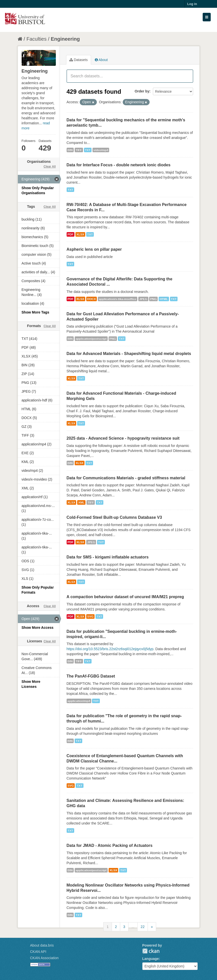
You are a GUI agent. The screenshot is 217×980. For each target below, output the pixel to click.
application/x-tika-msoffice (118, 299)
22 (143, 927)
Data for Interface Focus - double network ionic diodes (119, 165)
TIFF (79, 150)
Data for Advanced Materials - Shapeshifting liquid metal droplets (129, 354)
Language (151, 959)
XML (81, 502)
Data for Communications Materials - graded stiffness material (126, 478)
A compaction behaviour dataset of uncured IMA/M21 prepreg (125, 597)
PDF (71, 234)
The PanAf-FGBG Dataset (91, 676)
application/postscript (91, 339)
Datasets (79, 60)
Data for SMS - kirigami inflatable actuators (108, 557)
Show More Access (38, 628)
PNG (153, 299)
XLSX (80, 234)
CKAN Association (45, 958)
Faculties (36, 39)
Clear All (50, 167)
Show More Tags (35, 312)
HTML (164, 299)
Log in (192, 4)
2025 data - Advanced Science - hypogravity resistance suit (123, 438)
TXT (88, 150)
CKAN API (38, 952)
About (101, 60)
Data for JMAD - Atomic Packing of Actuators (110, 845)
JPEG (143, 299)
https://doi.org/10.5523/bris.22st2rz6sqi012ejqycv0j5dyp (110, 649)
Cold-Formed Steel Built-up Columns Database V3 (114, 517)
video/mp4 (101, 150)
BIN (70, 150)
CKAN (151, 951)
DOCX (92, 299)
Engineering (65, 39)
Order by (142, 91)
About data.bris (42, 945)
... (133, 927)
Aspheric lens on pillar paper (94, 249)
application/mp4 (79, 701)
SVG (90, 616)
